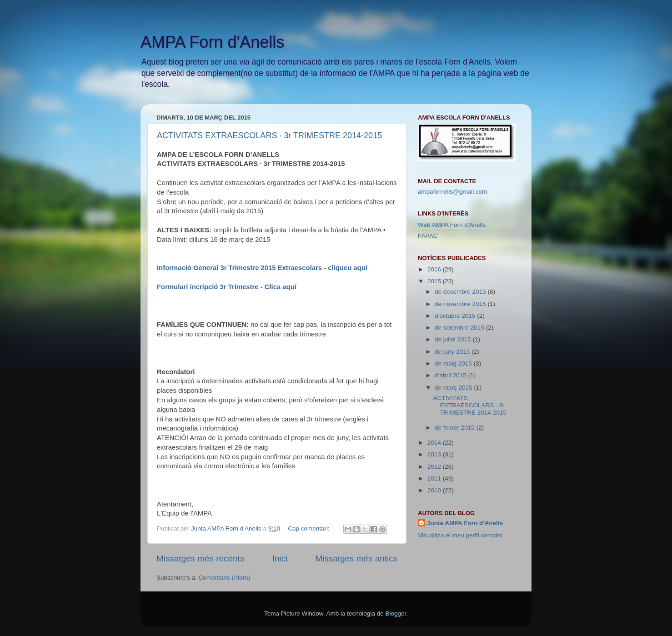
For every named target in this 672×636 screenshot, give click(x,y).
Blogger (396, 613)
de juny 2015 (453, 352)
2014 (435, 443)
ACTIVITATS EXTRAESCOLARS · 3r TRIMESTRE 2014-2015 (269, 135)
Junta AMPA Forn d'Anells (465, 523)
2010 (435, 490)
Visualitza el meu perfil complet (460, 535)
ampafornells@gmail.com (453, 192)
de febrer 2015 (456, 428)
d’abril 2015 (451, 375)
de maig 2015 (454, 363)
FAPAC (428, 236)
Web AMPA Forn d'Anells (452, 225)
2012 (435, 467)
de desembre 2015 (461, 292)
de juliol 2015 (454, 339)
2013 (435, 454)
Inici (280, 558)
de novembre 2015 (461, 304)
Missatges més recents (200, 558)
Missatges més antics (356, 558)
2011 (435, 478)
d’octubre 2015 (456, 316)
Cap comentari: (309, 528)
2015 (435, 281)
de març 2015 (454, 388)
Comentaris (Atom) (224, 578)
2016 (435, 269)
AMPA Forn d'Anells (212, 42)
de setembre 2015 (460, 328)
